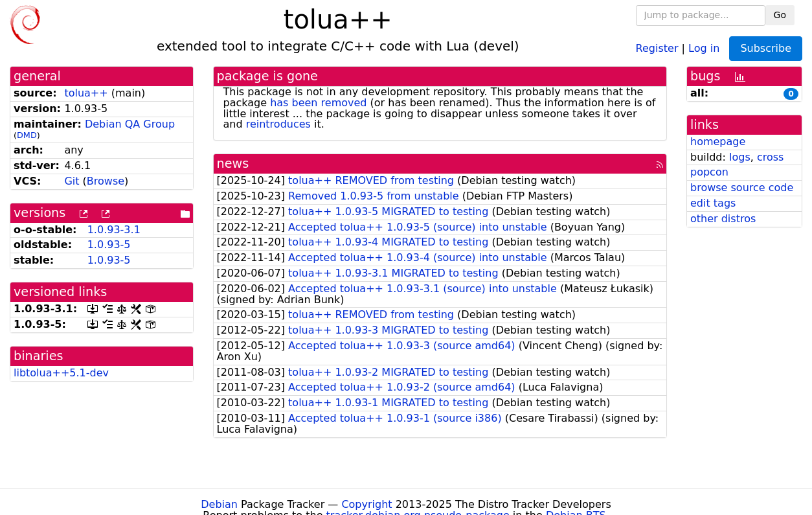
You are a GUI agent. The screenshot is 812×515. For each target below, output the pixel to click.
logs (740, 157)
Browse (106, 181)
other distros (723, 219)
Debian (219, 504)
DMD (27, 135)
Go (780, 15)
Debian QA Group (130, 124)
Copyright (367, 504)
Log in (704, 48)
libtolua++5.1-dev (61, 373)
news (233, 164)
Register (657, 48)
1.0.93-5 (109, 245)
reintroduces (278, 124)
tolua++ (86, 93)
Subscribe (766, 48)
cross (770, 157)
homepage (718, 142)
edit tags (713, 203)
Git (72, 181)
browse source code (742, 188)
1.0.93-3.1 (114, 230)
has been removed (318, 103)
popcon (709, 172)
